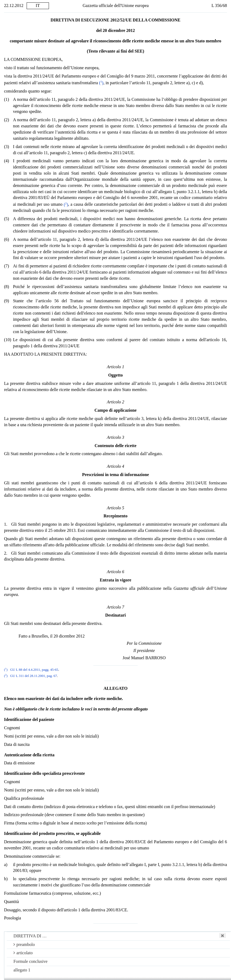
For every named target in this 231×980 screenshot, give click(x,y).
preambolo (24, 944)
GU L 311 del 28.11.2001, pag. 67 (34, 676)
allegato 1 (22, 970)
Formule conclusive (31, 961)
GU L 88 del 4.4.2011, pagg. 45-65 (34, 670)
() (101, 83)
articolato (23, 953)
